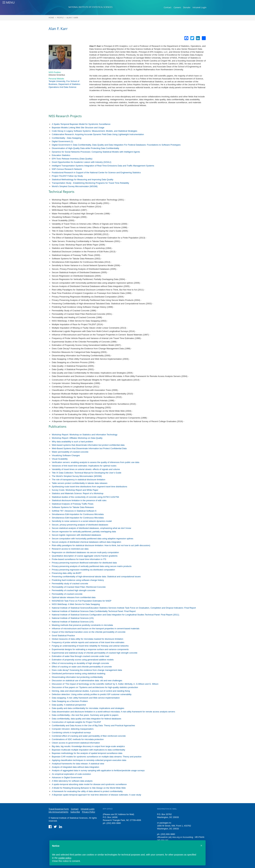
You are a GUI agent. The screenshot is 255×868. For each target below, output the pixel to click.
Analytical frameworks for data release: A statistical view (78, 764)
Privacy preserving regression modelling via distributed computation (84, 570)
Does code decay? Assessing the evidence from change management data (87, 670)
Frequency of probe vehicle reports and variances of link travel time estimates (88, 642)
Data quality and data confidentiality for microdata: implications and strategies (88, 708)
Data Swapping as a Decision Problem (70, 701)
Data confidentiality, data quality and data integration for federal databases (87, 719)
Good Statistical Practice (63, 636)
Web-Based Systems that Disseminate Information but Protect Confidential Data (89, 448)
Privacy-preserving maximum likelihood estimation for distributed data (84, 563)
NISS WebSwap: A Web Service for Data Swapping (76, 604)
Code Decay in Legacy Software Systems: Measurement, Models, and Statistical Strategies (95, 131)
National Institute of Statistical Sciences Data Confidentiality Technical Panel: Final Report (94, 611)
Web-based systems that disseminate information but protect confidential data (88, 445)
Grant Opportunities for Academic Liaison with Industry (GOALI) (82, 162)
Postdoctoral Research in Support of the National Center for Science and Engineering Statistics (96, 173)
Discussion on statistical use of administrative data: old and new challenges (87, 680)
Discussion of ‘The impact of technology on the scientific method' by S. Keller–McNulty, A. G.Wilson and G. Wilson (105, 684)
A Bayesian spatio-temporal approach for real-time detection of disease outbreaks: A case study (97, 795)
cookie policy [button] (65, 858)
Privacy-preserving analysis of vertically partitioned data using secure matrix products (92, 566)
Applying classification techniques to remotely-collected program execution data (89, 760)
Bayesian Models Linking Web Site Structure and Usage (78, 128)
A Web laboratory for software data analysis (72, 781)
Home (51, 18)
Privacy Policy (89, 812)
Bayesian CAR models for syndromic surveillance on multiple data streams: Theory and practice (97, 757)
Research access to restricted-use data (70, 549)
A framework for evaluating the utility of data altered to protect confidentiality (87, 791)
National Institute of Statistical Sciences (91, 7)
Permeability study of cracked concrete (70, 584)
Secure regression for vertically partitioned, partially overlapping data (84, 532)
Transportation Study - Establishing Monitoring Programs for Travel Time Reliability (91, 183)
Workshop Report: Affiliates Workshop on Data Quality (77, 438)
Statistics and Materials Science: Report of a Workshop (78, 493)
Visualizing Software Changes (66, 455)
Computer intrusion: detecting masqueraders (73, 729)
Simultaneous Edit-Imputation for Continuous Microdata (78, 514)
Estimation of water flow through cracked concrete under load (81, 656)
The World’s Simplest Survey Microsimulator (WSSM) (77, 476)
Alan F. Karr (72, 18)
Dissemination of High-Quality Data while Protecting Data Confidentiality (86, 148)
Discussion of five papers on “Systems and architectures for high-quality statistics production (95, 687)
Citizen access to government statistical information (76, 743)
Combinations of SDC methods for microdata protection (78, 739)
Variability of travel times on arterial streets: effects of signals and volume (86, 469)
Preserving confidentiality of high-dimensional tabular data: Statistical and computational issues (96, 577)
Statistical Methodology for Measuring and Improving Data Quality (83, 180)
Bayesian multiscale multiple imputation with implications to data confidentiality (89, 750)
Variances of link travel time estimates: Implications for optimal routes (84, 466)
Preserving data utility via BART (67, 573)
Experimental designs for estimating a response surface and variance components (90, 649)
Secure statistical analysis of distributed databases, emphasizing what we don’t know (92, 528)
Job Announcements (58, 812)
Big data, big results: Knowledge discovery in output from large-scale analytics (88, 746)
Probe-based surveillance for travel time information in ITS (79, 559)
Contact (168, 7)
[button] (201, 846)
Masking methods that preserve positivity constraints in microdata (82, 625)
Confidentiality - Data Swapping (67, 138)
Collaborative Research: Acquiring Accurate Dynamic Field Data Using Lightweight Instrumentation (98, 134)
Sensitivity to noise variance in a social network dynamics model (82, 521)
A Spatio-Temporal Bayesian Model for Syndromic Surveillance (81, 124)
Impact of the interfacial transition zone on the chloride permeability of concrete (89, 632)
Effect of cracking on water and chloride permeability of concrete (82, 667)
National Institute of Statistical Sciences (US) (73, 618)
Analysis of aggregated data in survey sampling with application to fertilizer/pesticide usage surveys (98, 770)
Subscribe (75, 812)
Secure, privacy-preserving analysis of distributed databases (80, 525)
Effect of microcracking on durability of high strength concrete (81, 663)
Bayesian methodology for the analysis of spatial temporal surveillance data (87, 753)
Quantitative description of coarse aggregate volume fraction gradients (85, 556)
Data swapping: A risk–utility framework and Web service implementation (86, 698)
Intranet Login (199, 7)
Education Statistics (61, 155)
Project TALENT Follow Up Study (67, 176)
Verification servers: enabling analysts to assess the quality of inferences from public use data (96, 462)
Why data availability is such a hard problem (73, 442)
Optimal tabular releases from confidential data (74, 597)
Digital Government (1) (63, 141)
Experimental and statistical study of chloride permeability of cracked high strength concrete (95, 653)
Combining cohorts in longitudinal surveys (71, 732)
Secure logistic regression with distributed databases (77, 535)
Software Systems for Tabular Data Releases (73, 507)
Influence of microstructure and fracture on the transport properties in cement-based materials (96, 629)
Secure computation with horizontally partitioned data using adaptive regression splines (93, 539)
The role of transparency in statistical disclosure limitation (79, 480)
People (60, 18)
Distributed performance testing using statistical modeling (79, 673)
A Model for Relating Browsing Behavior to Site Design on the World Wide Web (89, 788)
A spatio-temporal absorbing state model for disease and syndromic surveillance (89, 784)
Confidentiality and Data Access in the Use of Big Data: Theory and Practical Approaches (93, 725)
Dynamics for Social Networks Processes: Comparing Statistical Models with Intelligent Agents (96, 152)
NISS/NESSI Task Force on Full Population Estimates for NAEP (82, 601)
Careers (177, 7)
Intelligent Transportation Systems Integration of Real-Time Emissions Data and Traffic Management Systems (103, 166)
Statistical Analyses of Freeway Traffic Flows (73, 504)
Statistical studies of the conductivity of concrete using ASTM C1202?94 (85, 497)
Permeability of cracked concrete (67, 594)
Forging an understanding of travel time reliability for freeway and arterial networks (90, 646)
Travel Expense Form (59, 809)
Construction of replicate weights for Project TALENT (77, 722)
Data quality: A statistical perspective (69, 705)
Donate (187, 7)
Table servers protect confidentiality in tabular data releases (80, 483)
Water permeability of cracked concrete (70, 452)
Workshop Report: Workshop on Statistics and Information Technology (85, 435)
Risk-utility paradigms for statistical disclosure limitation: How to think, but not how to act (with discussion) (101, 545)
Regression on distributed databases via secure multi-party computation (85, 552)
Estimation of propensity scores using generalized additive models (83, 660)
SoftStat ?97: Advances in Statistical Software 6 (74, 511)
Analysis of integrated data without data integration (76, 767)
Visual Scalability (60, 459)
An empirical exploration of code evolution (71, 774)
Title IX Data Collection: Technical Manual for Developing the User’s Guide (87, 473)
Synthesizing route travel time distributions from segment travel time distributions (90, 487)
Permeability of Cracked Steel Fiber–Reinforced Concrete (79, 587)
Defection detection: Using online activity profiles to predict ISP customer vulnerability (92, 694)
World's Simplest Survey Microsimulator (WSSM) (75, 186)
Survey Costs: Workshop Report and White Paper (75, 490)
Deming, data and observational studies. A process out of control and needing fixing (91, 691)
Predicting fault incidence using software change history (78, 580)
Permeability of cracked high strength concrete (74, 590)
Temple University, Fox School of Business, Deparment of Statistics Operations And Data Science (64, 84)
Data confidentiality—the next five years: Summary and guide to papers (85, 715)
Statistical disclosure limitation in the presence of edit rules (79, 500)
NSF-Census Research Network (67, 169)
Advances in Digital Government (67, 777)
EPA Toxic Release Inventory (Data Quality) (72, 159)
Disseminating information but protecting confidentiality (77, 677)
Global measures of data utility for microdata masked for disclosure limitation (88, 639)
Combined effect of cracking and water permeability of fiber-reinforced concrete (89, 736)
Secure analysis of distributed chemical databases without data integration (87, 542)
